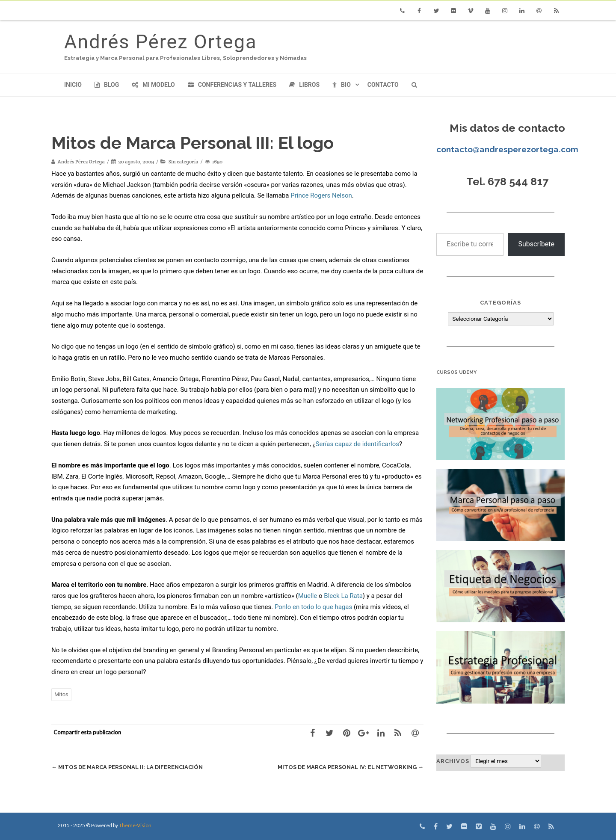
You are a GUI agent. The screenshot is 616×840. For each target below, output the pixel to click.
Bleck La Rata (343, 596)
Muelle (308, 596)
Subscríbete (536, 244)
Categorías (500, 303)
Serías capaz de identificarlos (357, 444)
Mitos (61, 694)
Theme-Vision (135, 825)
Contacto (383, 85)
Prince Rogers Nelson (321, 195)
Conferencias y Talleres (232, 85)
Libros (304, 85)
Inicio (73, 85)
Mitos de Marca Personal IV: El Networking (351, 767)
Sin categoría (184, 161)
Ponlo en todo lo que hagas (313, 607)
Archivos (453, 761)
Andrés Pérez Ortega (160, 42)
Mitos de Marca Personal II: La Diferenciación (127, 767)
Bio (342, 85)
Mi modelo (153, 85)
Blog (107, 85)
